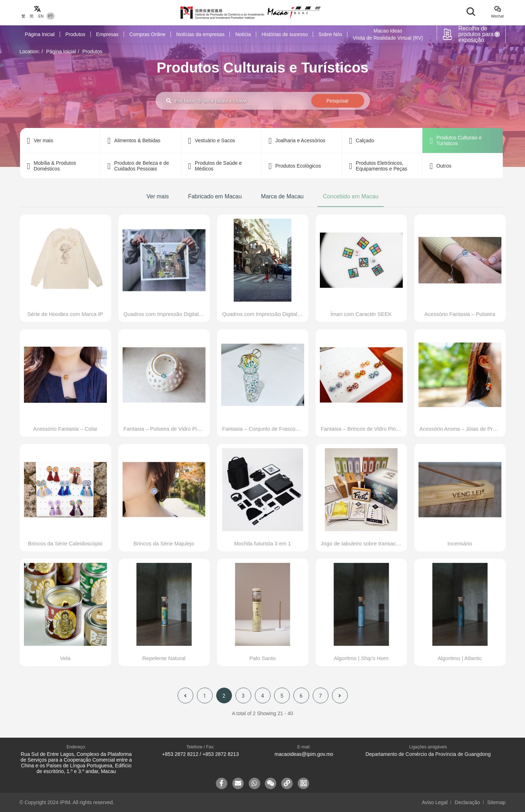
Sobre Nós (330, 34)
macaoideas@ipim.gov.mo (304, 754)
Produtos (75, 34)
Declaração (467, 802)
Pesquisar (337, 101)
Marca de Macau (282, 196)
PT (51, 16)
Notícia (243, 34)
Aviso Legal (435, 802)
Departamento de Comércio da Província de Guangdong (428, 754)
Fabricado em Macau (215, 196)
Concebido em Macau (351, 196)
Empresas (107, 34)
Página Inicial (40, 34)
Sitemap (496, 802)
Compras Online (147, 34)
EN (41, 16)
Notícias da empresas (200, 34)
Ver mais (158, 196)
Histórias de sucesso (285, 34)
